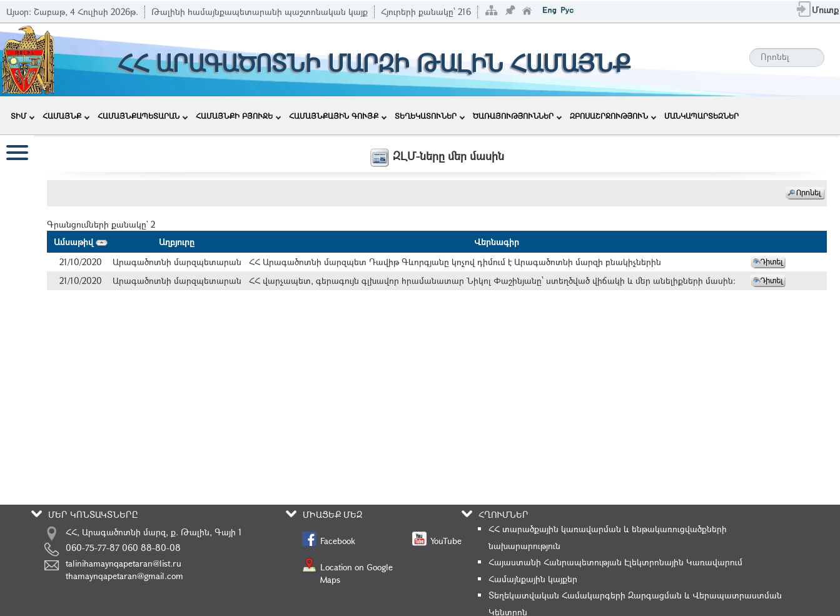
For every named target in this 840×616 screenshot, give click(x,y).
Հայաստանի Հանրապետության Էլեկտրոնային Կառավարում (615, 562)
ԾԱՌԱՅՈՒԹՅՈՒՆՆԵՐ (517, 116)
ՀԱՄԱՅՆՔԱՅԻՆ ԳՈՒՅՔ (338, 116)
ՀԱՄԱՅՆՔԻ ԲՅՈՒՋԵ (238, 116)
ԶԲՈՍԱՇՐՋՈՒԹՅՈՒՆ (613, 116)
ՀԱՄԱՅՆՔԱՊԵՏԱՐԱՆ (143, 116)
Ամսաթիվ (81, 242)
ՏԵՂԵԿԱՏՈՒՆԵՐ (430, 116)
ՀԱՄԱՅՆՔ (66, 116)
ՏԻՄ (23, 116)
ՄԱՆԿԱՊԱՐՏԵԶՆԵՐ (701, 116)
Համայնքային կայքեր (533, 579)
